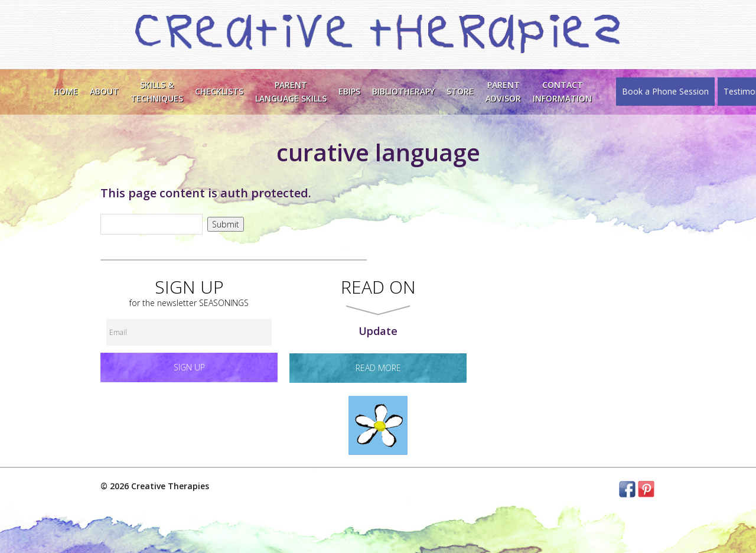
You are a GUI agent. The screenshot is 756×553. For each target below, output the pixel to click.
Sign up (189, 367)
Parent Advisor (503, 91)
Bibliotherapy (403, 91)
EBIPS (349, 91)
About (104, 91)
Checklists (219, 91)
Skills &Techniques (157, 91)
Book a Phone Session (665, 91)
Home (66, 91)
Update (378, 331)
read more (378, 368)
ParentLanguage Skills (291, 91)
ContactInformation (562, 91)
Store (460, 91)
